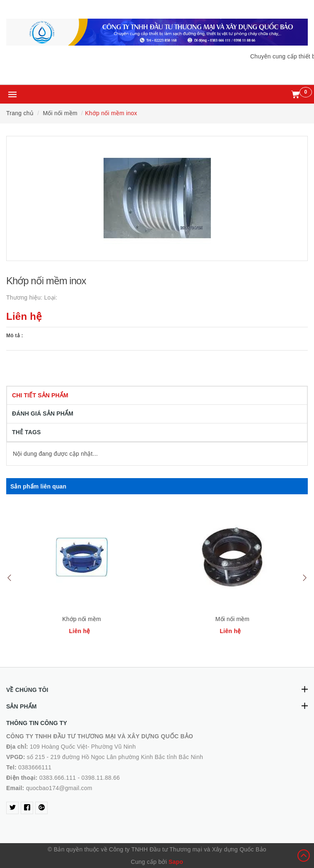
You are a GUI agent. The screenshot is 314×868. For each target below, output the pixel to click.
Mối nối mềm (232, 619)
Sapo (176, 862)
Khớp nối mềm (82, 619)
